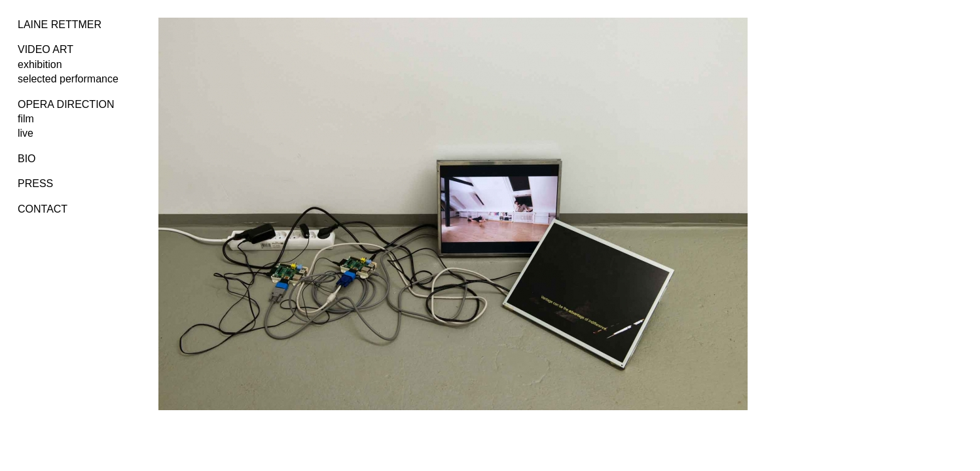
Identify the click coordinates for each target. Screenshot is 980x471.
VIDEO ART (45, 49)
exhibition (40, 64)
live (26, 133)
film (26, 119)
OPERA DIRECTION (66, 104)
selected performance (68, 79)
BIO (27, 159)
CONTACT (43, 209)
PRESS (35, 183)
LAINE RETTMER (60, 25)
